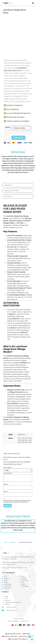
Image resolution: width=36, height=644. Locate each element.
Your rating (8, 467)
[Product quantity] (7, 138)
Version (8, 127)
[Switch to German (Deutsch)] (10, 636)
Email (6, 492)
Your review (8, 473)
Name (6, 484)
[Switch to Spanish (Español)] (26, 636)
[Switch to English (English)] (27, 634)
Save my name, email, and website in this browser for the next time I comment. (17, 501)
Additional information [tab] (12, 191)
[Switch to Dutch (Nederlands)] (13, 634)
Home (6, 542)
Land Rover (13, 542)
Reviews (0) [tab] (8, 196)
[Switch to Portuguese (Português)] (18, 639)
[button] (33, 3)
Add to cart (18, 138)
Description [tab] (8, 185)
